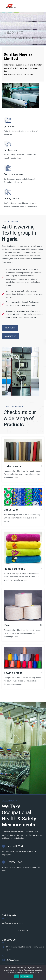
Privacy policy (27, 976)
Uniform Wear (13, 466)
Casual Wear (12, 510)
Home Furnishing (15, 569)
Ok (17, 976)
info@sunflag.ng (13, 960)
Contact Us (23, 931)
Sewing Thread (13, 673)
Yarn (7, 625)
